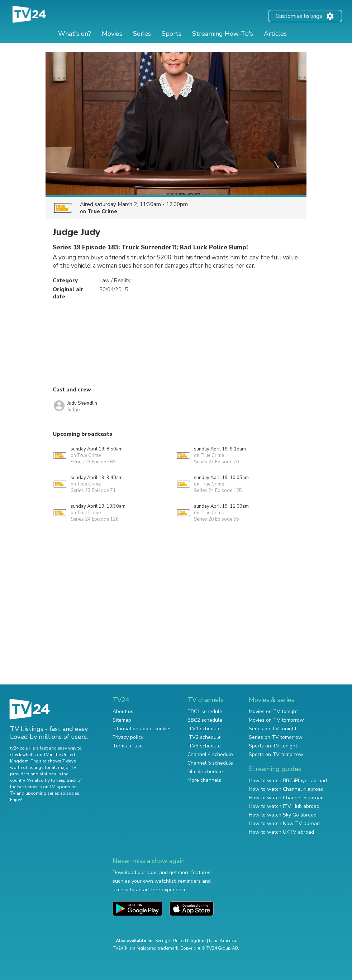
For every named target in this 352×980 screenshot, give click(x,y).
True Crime (102, 211)
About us (123, 711)
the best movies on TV (32, 787)
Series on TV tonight (273, 729)
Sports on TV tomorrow (276, 754)
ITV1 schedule (204, 729)
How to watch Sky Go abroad (283, 815)
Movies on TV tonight (273, 711)
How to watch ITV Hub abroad (284, 806)
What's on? (75, 34)
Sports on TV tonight (273, 746)
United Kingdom (189, 941)
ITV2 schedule (204, 737)
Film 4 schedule (205, 772)
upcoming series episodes (52, 793)
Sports (172, 34)
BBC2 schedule (205, 720)
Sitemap (122, 720)
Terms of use (128, 746)
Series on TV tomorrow (276, 737)
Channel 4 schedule (210, 754)
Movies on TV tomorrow (276, 720)
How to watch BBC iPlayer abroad (288, 781)
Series (142, 34)
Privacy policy (128, 737)
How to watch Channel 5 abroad (286, 798)
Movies (112, 34)
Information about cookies (142, 729)
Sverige (162, 941)
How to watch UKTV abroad (281, 832)
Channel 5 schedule (210, 763)
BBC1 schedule (205, 711)
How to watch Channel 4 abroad (286, 789)
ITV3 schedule (204, 746)
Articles (275, 34)
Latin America (223, 941)
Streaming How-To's (223, 34)
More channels (204, 780)
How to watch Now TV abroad (284, 823)
